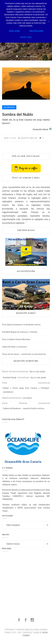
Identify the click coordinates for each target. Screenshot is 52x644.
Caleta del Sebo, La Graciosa (14, 347)
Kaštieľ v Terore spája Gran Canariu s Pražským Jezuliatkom (26, 390)
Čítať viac (26, 37)
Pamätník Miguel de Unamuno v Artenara (20, 332)
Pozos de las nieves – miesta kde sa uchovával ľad (24, 354)
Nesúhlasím (36, 31)
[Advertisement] (26, 581)
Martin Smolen (29, 138)
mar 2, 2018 (10, 138)
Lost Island (27, 398)
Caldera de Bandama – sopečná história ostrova (24, 408)
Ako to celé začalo (37, 372)
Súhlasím (14, 31)
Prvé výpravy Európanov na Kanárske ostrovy (21, 325)
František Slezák (10, 378)
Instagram (33, 620)
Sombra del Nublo (18, 114)
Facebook (19, 620)
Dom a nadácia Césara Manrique (16, 339)
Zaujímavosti (9, 107)
